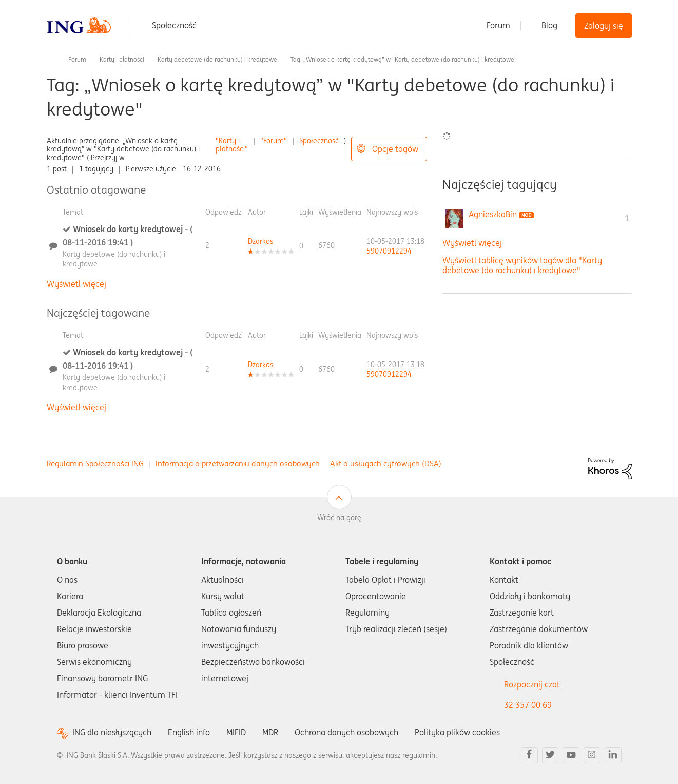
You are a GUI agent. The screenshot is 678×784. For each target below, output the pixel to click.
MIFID (236, 732)
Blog (549, 25)
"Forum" (274, 141)
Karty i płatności (122, 59)
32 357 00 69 (528, 705)
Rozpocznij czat (532, 684)
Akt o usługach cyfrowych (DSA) (386, 463)
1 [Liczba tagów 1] (627, 218)
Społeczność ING (51, 60)
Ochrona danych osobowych (346, 732)
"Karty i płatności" (232, 145)
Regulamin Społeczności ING (95, 463)
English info (189, 732)
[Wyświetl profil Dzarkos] (260, 241)
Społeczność (174, 25)
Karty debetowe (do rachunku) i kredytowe (217, 59)
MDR (270, 732)
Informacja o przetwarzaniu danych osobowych (238, 463)
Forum (498, 25)
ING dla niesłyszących (112, 732)
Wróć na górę (339, 518)
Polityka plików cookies (457, 732)
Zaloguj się (604, 26)
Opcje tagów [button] (395, 149)
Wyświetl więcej (76, 284)
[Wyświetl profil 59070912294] (389, 251)
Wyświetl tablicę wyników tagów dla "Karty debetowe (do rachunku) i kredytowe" (522, 265)
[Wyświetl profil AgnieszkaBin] (493, 214)
